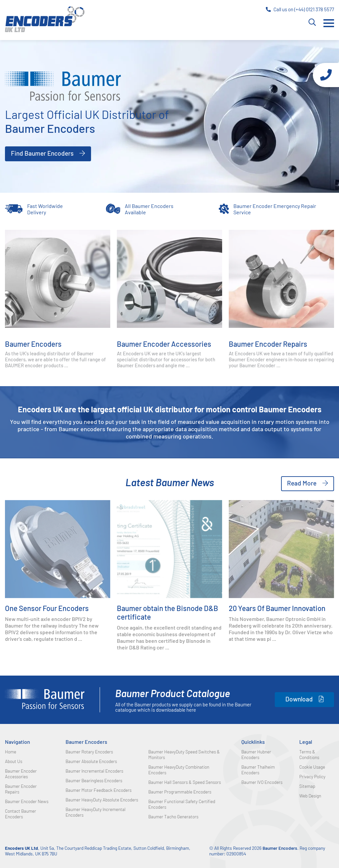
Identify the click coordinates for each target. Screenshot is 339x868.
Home (11, 752)
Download (299, 699)
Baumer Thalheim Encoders (258, 770)
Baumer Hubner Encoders (256, 754)
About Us (14, 761)
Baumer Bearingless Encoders (94, 780)
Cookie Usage (312, 767)
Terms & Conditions (309, 754)
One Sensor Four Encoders (47, 608)
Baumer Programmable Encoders (180, 792)
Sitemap (307, 786)
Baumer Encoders (33, 344)
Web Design (310, 796)
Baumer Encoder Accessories (164, 344)
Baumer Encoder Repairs (268, 344)
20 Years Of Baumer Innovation (277, 608)
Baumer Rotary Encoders (89, 752)
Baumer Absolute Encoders (91, 761)
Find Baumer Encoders (42, 153)
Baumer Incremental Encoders (94, 771)
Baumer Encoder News (27, 801)
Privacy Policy (312, 776)
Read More (302, 483)
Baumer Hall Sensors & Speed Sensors (185, 782)
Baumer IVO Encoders (262, 782)
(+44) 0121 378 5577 (314, 9)
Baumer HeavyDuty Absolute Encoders (102, 800)
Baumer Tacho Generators (173, 817)
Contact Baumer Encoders (21, 814)
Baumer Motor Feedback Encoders (98, 790)
